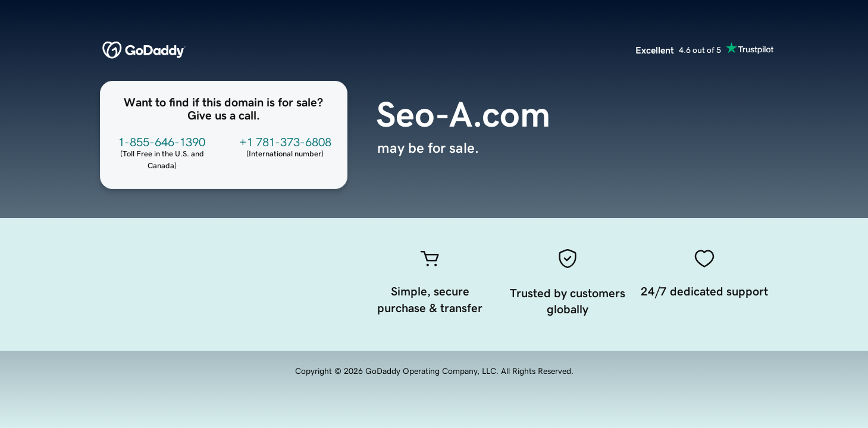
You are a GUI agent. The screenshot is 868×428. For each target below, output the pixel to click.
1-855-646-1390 (162, 142)
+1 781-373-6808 (285, 142)
